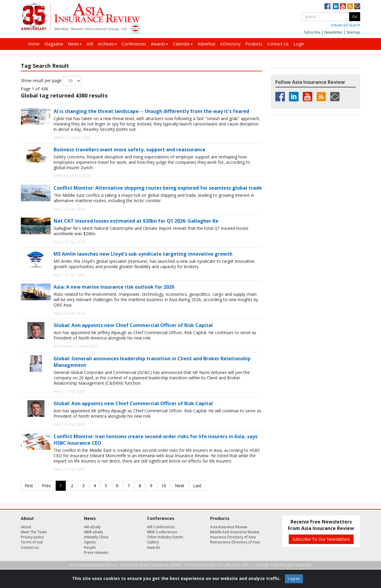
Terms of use (32, 542)
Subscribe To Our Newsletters (321, 539)
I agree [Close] (294, 579)
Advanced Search (346, 25)
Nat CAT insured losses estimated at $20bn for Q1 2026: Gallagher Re (136, 221)
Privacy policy (32, 537)
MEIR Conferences (162, 532)
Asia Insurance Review (229, 527)
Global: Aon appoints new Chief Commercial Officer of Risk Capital (133, 325)
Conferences (134, 44)
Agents (90, 542)
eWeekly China (96, 537)
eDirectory (230, 44)
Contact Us (278, 44)
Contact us (30, 547)
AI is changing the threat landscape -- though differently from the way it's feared (151, 111)
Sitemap (353, 32)
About (26, 527)
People (90, 547)
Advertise (207, 44)
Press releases (96, 552)
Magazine (54, 44)
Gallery (153, 542)
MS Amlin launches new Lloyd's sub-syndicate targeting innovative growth (143, 254)
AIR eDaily (92, 527)
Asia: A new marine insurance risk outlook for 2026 (114, 287)
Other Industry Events (165, 537)
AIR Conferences (161, 527)
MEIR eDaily (93, 532)
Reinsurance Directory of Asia (235, 542)
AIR (90, 44)
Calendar (183, 44)
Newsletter (334, 32)
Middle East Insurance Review (235, 532)
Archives (107, 44)
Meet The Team (34, 532)
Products (254, 44)
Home (34, 44)
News (75, 44)
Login (299, 44)
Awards (160, 44)
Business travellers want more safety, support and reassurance (129, 150)
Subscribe (312, 32)
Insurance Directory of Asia (233, 537)
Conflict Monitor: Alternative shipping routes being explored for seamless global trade (158, 188)
